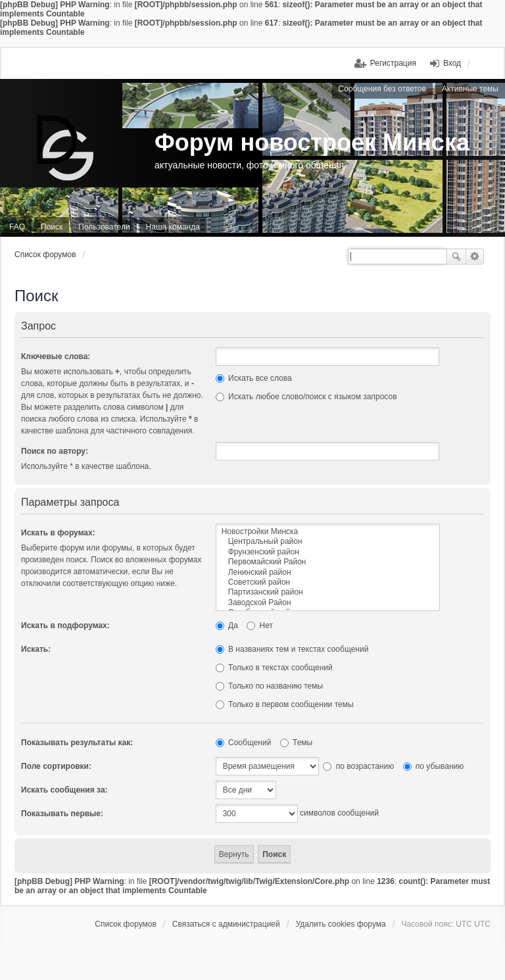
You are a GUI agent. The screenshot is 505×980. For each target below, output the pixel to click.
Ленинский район (328, 573)
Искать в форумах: (58, 533)
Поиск (456, 257)
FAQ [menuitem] (17, 227)
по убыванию (434, 766)
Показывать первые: (62, 814)
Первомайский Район (328, 562)
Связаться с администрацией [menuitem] (226, 924)
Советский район (328, 582)
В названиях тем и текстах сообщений (292, 649)
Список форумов (45, 255)
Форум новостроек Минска (312, 142)
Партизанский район (328, 592)
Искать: (36, 649)
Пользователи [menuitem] (104, 227)
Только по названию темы (269, 686)
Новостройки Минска (328, 532)
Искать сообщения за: (64, 790)
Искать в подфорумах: (65, 625)
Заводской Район (328, 603)
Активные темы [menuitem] (470, 89)
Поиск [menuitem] (52, 227)
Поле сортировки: (56, 766)
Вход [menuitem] (452, 63)
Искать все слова (254, 378)
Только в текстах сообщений (274, 668)
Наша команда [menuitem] (173, 227)
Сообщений (244, 743)
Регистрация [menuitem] (393, 63)
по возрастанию (358, 766)
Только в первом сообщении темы (285, 704)
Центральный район (328, 542)
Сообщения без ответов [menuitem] (382, 89)
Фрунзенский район (328, 552)
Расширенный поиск (475, 257)
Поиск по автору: (55, 451)
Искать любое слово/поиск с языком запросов (306, 397)
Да (227, 625)
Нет (260, 625)
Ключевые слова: (56, 356)
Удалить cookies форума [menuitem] (341, 924)
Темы (297, 743)
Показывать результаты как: (77, 743)
